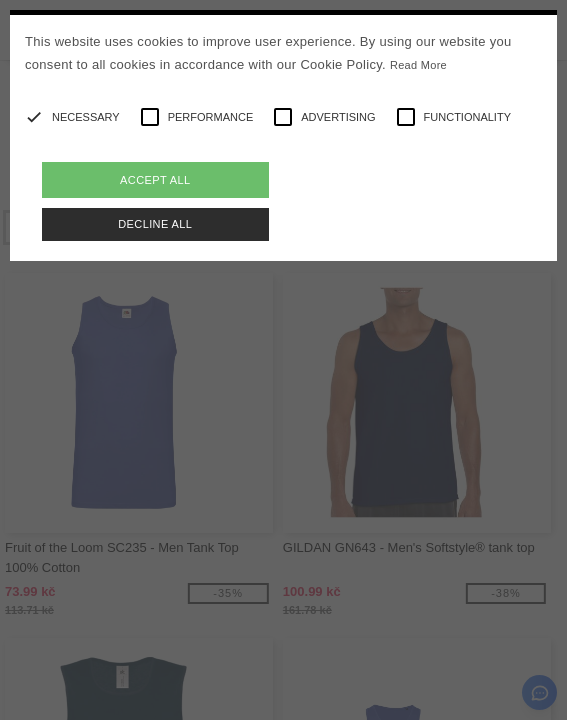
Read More (418, 65)
